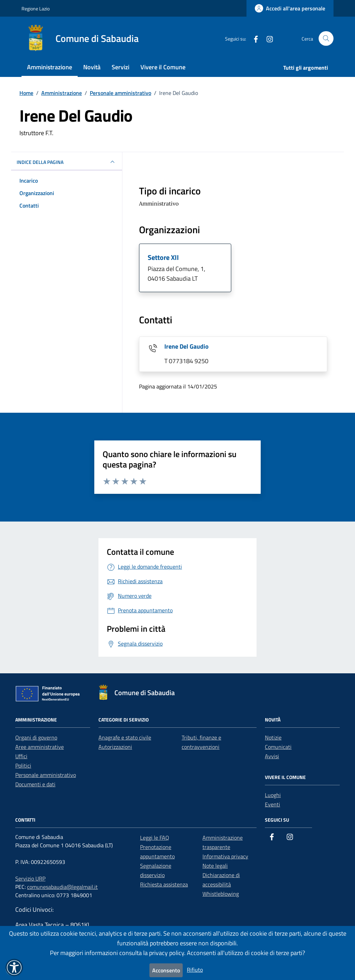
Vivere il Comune (163, 67)
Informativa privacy (225, 856)
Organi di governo (36, 737)
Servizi (120, 67)
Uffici (21, 756)
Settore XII (163, 257)
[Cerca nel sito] (326, 39)
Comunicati (278, 747)
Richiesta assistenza (164, 884)
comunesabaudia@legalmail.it (62, 887)
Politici (23, 765)
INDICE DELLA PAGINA (67, 162)
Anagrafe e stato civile (125, 737)
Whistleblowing (221, 894)
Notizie (273, 737)
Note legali (215, 866)
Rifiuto (195, 970)
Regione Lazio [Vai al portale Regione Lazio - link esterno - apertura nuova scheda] (36, 8)
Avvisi (272, 756)
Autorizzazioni (115, 747)
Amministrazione (50, 67)
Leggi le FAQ (155, 838)
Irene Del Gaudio (187, 346)
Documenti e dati (35, 784)
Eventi (272, 804)
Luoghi (273, 795)
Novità (92, 67)
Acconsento (166, 970)
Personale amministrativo (46, 775)
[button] (14, 968)
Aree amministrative (40, 747)
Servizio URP (30, 878)
